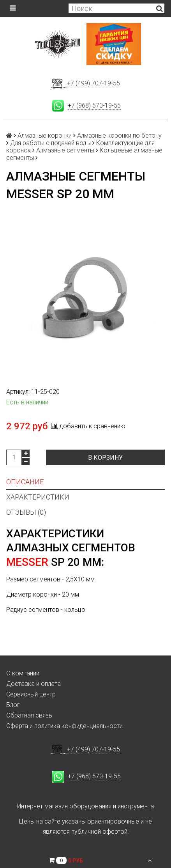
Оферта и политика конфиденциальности (64, 726)
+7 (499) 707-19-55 (93, 83)
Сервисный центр (31, 694)
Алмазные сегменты (65, 150)
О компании (23, 673)
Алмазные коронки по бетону (119, 136)
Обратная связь (29, 715)
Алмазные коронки (45, 136)
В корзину (105, 458)
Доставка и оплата (33, 684)
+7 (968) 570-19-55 (94, 105)
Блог (13, 705)
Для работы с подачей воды (50, 143)
